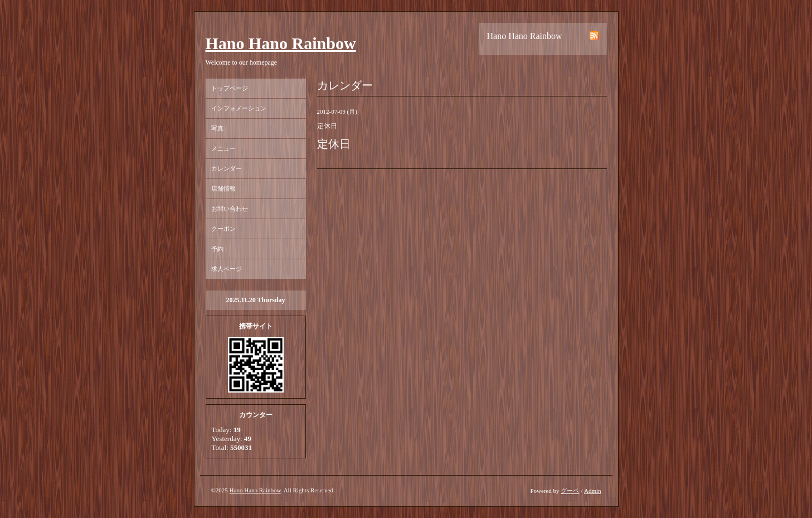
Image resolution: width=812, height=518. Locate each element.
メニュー (223, 148)
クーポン (223, 229)
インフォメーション (239, 108)
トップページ (230, 88)
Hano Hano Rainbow (281, 43)
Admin (593, 491)
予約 (217, 249)
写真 (217, 128)
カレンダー (227, 168)
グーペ (570, 491)
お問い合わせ (230, 209)
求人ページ (227, 269)
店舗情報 (223, 188)
